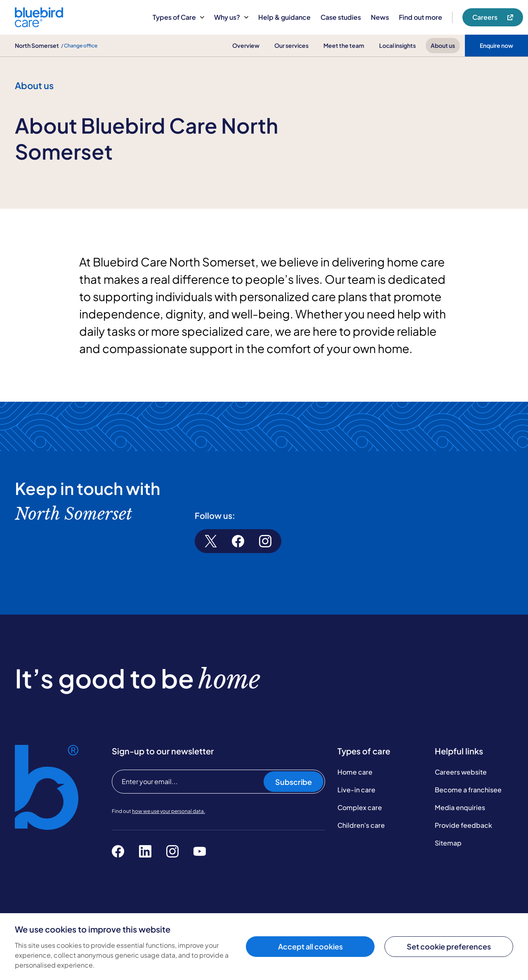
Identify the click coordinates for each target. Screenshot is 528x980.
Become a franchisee (468, 790)
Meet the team (344, 45)
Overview (246, 45)
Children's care (361, 825)
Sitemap (448, 843)
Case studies (341, 17)
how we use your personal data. (169, 811)
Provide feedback (463, 825)
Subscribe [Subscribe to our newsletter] (293, 782)
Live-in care (356, 790)
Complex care (360, 807)
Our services (291, 45)
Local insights (397, 45)
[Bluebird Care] (39, 24)
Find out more (421, 17)
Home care (355, 772)
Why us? (231, 17)
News (380, 17)
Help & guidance (284, 17)
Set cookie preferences (449, 946)
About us (443, 45)
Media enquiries (460, 807)
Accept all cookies (310, 946)
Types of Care (178, 17)
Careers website (461, 772)
